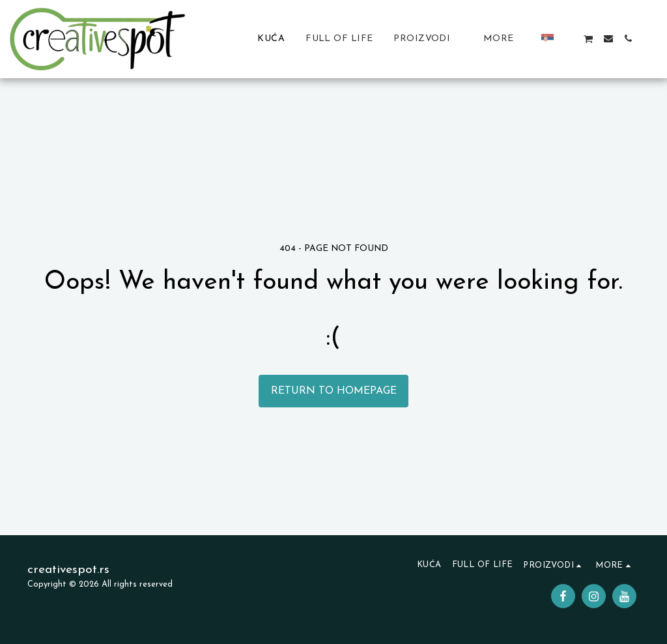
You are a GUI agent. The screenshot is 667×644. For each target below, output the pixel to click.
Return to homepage (334, 391)
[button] (569, 38)
